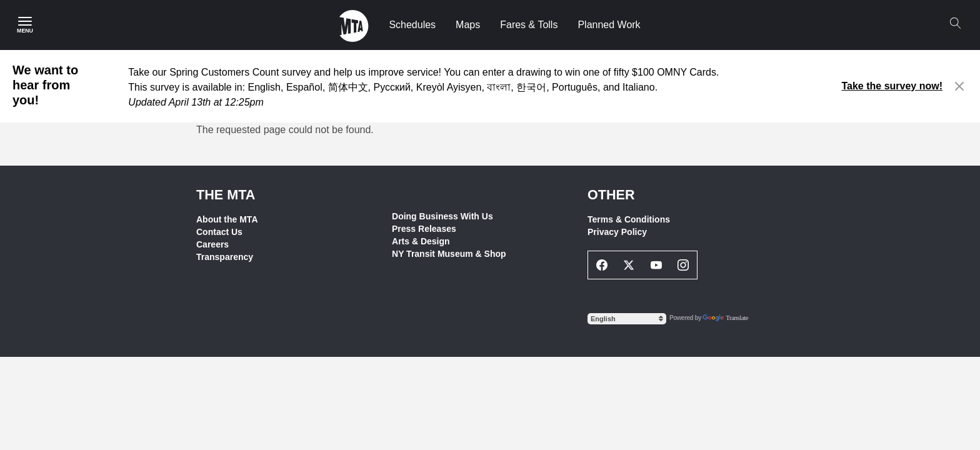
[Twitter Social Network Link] (629, 265)
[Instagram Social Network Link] (684, 265)
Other (611, 195)
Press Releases (424, 229)
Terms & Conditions (629, 219)
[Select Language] (627, 319)
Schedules (412, 25)
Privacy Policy (617, 232)
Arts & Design (421, 241)
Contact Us (219, 232)
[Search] (955, 23)
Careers (212, 244)
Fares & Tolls (529, 25)
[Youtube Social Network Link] (656, 265)
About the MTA (227, 219)
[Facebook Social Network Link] (602, 265)
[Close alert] (960, 86)
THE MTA (226, 195)
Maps (468, 25)
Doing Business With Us (442, 216)
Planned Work (609, 25)
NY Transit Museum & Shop (449, 254)
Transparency (225, 257)
